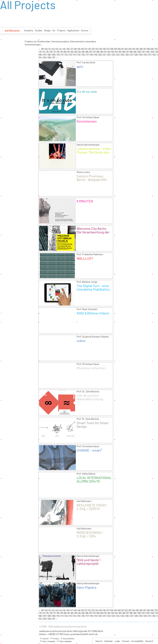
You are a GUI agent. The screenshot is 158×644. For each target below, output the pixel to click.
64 (134, 49)
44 (61, 49)
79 (62, 52)
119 (96, 55)
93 (113, 52)
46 (68, 49)
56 (105, 49)
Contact (126, 641)
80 (65, 52)
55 (101, 49)
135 (45, 58)
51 (86, 49)
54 (97, 49)
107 (45, 55)
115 (79, 55)
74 (44, 52)
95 (120, 52)
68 (149, 49)
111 (62, 55)
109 (54, 55)
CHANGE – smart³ (89, 450)
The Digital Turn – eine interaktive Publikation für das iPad (93, 289)
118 (92, 55)
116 (83, 55)
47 (72, 49)
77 (55, 52)
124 (118, 55)
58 (112, 49)
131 (150, 55)
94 (117, 52)
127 (132, 55)
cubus (81, 341)
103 (153, 52)
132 (154, 55)
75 (48, 52)
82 (72, 52)
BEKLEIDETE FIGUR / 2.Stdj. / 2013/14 (92, 507)
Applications (73, 30)
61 (123, 49)
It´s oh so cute (87, 91)
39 (43, 49)
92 (109, 52)
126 (127, 55)
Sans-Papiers (87, 587)
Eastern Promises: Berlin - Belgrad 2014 (92, 178)
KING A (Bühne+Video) (93, 313)
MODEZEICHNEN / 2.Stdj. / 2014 (90, 534)
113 (71, 55)
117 (87, 55)
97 (128, 52)
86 (87, 52)
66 (142, 49)
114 (75, 55)
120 (100, 55)
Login (117, 641)
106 (40, 55)
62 (127, 49)
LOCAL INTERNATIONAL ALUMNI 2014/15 (94, 479)
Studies (39, 30)
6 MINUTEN (85, 201)
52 (90, 49)
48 (75, 49)
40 (46, 49)
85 (84, 52)
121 (105, 55)
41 (50, 49)
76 (51, 52)
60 (120, 49)
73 (41, 52)
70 (156, 49)
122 (109, 55)
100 (139, 52)
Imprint (44, 638)
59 (116, 49)
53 (94, 49)
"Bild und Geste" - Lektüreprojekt (89, 562)
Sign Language (64, 641)
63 (130, 49)
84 (80, 52)
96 (124, 52)
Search (99, 641)
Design (47, 30)
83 (76, 52)
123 (114, 55)
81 (69, 52)
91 (106, 52)
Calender (109, 641)
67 (145, 49)
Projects (61, 30)
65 (138, 49)
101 (144, 52)
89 (98, 52)
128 (136, 55)
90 (102, 52)
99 (135, 52)
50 (83, 49)
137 (54, 58)
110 (58, 55)
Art (54, 30)
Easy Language (47, 641)
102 (148, 52)
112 (66, 55)
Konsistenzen (87, 121)
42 (53, 49)
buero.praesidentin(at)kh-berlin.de (81, 634)
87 (91, 52)
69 (153, 49)
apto (80, 66)
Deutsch (149, 641)
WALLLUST (85, 258)
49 (79, 49)
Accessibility (137, 641)
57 (108, 49)
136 (49, 58)
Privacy (54, 638)
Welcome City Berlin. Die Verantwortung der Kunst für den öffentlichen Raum (93, 234)
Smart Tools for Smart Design (93, 425)
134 (40, 58)
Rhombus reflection (91, 368)
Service (85, 30)
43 (57, 49)
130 (145, 55)
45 (64, 49)
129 (141, 55)
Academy (29, 30)
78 (58, 52)
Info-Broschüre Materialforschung (90, 397)
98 (131, 52)
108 (49, 55)
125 (123, 55)
